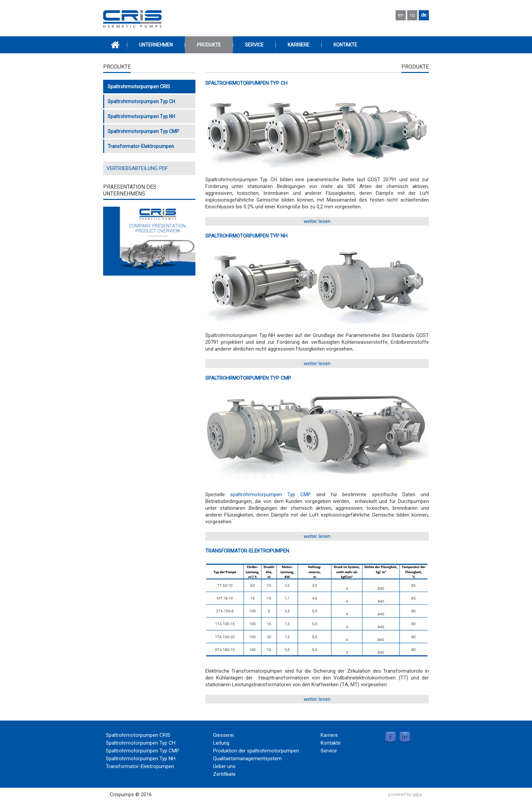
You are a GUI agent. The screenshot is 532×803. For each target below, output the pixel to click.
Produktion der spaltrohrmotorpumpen (256, 751)
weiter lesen (317, 221)
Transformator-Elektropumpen (247, 551)
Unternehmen (156, 45)
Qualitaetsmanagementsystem (247, 759)
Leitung (221, 743)
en (401, 15)
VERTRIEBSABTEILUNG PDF (137, 168)
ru (412, 15)
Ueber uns (224, 766)
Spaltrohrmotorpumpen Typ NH (141, 116)
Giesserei (223, 735)
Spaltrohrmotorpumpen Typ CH (246, 83)
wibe (417, 794)
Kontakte (345, 45)
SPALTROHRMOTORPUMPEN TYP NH (246, 236)
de (424, 15)
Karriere (299, 45)
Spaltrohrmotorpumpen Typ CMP (248, 378)
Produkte (209, 45)
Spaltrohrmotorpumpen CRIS (139, 87)
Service (254, 45)
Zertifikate (224, 774)
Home (115, 45)
